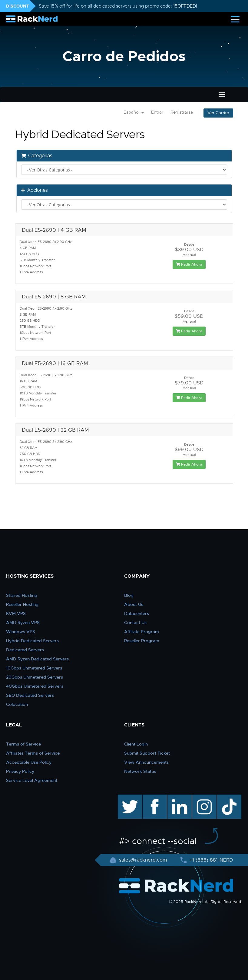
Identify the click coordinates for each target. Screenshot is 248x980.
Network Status (140, 771)
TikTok (225, 798)
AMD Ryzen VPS (23, 623)
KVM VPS (16, 613)
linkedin (176, 798)
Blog (129, 595)
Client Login (136, 744)
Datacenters (137, 613)
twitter (126, 798)
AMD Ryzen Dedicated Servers (37, 659)
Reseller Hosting (22, 604)
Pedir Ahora (189, 264)
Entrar (157, 112)
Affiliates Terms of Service (33, 753)
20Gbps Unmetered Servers (35, 677)
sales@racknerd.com (143, 860)
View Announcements (146, 762)
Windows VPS (21, 632)
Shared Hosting (22, 595)
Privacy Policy (20, 771)
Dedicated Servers (25, 650)
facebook (154, 798)
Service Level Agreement (32, 780)
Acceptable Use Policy (29, 762)
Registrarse (182, 112)
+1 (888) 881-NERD (210, 860)
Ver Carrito (218, 113)
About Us (134, 604)
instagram (204, 798)
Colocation (17, 704)
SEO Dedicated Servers (30, 695)
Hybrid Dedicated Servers (32, 641)
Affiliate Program (142, 632)
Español (134, 112)
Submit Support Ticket (147, 753)
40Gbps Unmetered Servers (35, 686)
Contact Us (135, 623)
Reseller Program (142, 641)
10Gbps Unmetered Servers (34, 668)
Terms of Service (23, 744)
